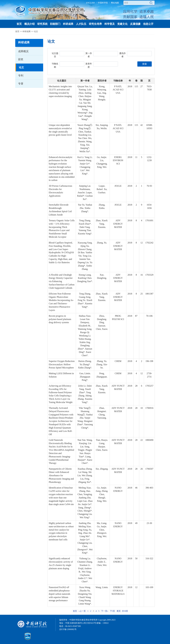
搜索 (145, 64)
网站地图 (115, 3)
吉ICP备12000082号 (68, 629)
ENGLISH (90, 3)
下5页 (112, 611)
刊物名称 (55, 65)
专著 (21, 84)
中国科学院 (103, 3)
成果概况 (23, 51)
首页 (17, 31)
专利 (21, 76)
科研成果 (27, 31)
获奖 (21, 59)
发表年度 (89, 65)
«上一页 (82, 611)
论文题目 (55, 55)
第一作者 (89, 55)
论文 (36, 31)
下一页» (105, 611)
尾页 (119, 611)
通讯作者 (122, 55)
